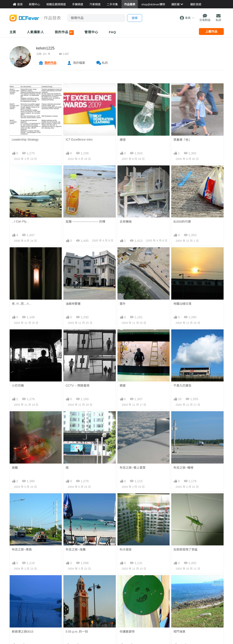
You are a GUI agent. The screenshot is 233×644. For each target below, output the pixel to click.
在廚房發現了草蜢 (185, 501)
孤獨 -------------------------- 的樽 (85, 222)
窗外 (123, 304)
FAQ (113, 32)
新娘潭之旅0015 (23, 583)
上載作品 (211, 32)
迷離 (15, 468)
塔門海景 (179, 583)
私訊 (105, 63)
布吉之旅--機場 (183, 468)
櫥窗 (123, 386)
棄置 (69, 616)
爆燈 (123, 140)
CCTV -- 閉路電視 (77, 386)
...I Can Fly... (20, 221)
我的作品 (64, 33)
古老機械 (126, 222)
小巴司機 (18, 386)
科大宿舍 (126, 501)
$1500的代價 (182, 222)
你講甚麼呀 (127, 583)
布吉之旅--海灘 (76, 549)
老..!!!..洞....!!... (21, 304)
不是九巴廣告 (182, 386)
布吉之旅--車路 (22, 549)
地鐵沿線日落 (182, 304)
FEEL (123, 616)
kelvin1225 (45, 48)
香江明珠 (179, 616)
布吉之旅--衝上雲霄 (133, 468)
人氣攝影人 (35, 32)
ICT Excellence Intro (79, 140)
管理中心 (91, 32)
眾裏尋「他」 (182, 140)
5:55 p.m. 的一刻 (77, 583)
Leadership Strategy (25, 140)
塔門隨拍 (18, 616)
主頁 (13, 32)
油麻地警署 (73, 304)
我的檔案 (79, 63)
